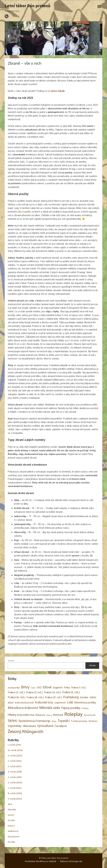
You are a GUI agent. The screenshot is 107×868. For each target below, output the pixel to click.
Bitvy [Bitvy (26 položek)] (25, 687)
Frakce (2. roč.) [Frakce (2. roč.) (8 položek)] (16, 692)
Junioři (11, 815)
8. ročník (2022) (15, 793)
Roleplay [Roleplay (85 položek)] (74, 714)
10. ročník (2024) (15, 750)
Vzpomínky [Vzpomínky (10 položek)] (15, 726)
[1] (9, 636)
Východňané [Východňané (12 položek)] (45, 726)
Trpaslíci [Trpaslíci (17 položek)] (64, 721)
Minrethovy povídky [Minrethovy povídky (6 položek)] (85, 702)
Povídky (11, 842)
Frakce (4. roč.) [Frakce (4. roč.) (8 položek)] (52, 692)
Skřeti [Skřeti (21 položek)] (13, 721)
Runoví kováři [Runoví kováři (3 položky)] (90, 715)
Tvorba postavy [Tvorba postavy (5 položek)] (79, 721)
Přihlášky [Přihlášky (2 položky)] (85, 708)
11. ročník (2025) (15, 756)
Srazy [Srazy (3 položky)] (54, 721)
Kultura (11, 826)
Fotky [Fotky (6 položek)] (67, 687)
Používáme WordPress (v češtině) (41, 861)
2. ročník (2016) (15, 761)
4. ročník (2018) (15, 772)
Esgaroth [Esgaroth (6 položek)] (58, 687)
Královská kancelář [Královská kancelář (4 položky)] (24, 703)
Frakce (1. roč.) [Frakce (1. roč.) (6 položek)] (79, 687)
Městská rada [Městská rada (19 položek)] (50, 708)
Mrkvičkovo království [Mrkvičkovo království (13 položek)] (23, 708)
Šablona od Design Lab (71, 861)
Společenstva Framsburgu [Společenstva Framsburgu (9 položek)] (34, 721)
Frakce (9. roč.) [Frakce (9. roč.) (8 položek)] (53, 697)
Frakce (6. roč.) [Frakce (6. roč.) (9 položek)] (17, 697)
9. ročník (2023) (15, 799)
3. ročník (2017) (15, 766)
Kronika (11, 820)
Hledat (11, 661)
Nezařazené (14, 837)
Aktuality (12, 809)
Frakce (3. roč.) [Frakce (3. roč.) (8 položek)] (34, 692)
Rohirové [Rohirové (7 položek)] (58, 715)
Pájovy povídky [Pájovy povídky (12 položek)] (71, 708)
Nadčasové (13, 831)
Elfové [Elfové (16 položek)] (47, 687)
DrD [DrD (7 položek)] (39, 687)
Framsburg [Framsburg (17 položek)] (71, 697)
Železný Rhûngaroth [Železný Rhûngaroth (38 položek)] (25, 731)
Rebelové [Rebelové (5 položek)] (40, 715)
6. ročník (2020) (15, 782)
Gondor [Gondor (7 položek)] (84, 697)
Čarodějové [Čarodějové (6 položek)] (61, 726)
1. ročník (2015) (14, 745)
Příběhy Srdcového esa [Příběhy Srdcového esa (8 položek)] (21, 715)
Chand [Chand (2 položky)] (33, 688)
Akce (10, 804)
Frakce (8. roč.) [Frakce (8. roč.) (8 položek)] (35, 697)
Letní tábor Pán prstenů (28, 6)
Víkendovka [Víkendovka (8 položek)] (29, 726)
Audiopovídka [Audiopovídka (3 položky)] (14, 688)
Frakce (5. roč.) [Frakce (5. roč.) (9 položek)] (71, 692)
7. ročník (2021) (15, 788)
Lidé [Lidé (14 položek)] (70, 702)
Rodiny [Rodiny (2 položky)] (49, 715)
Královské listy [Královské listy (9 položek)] (44, 702)
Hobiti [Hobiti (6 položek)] (93, 697)
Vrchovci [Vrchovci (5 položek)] (93, 721)
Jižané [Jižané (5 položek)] (11, 702)
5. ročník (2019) (15, 777)
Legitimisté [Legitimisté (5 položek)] (60, 702)
